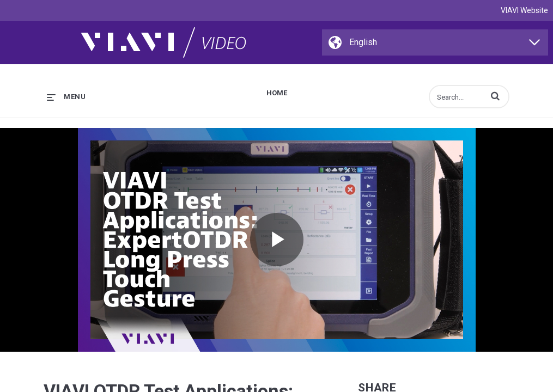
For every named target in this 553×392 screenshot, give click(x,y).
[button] (495, 96)
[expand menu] (66, 97)
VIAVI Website (524, 10)
